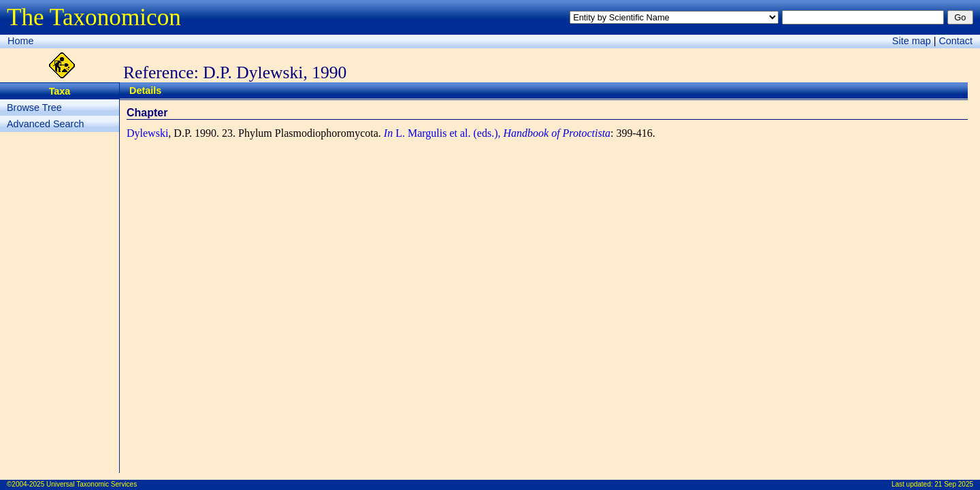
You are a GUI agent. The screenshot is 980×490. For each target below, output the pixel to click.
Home (20, 41)
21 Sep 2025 (954, 484)
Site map (912, 41)
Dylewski (147, 133)
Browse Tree (34, 108)
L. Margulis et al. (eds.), (497, 133)
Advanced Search (46, 124)
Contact (955, 41)
